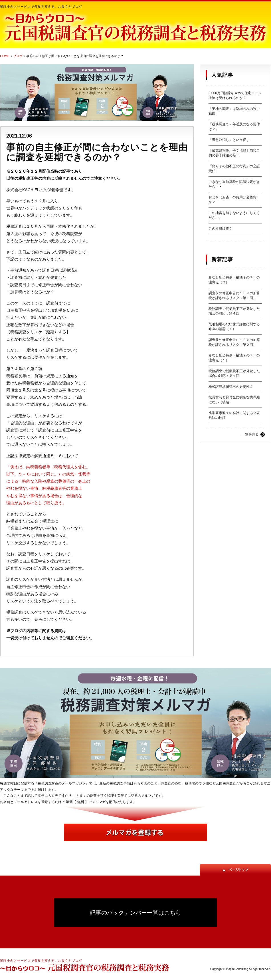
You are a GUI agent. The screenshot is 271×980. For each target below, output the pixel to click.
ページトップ (235, 870)
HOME (5, 56)
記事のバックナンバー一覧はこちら (135, 913)
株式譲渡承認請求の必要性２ (231, 387)
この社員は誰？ (221, 229)
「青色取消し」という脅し (229, 140)
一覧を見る (250, 434)
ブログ (18, 56)
